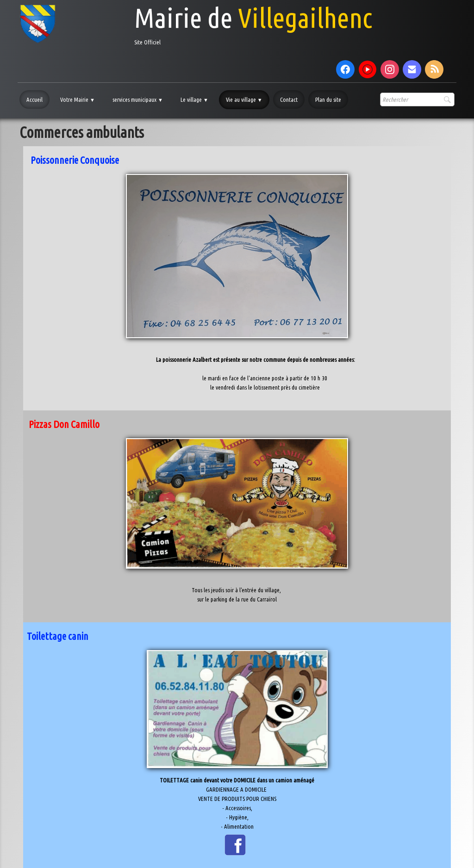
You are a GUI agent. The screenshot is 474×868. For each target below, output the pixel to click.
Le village (194, 99)
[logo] (196, 24)
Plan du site (328, 99)
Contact (289, 99)
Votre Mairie (78, 99)
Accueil (34, 99)
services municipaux (138, 99)
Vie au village (244, 99)
